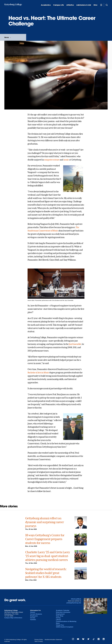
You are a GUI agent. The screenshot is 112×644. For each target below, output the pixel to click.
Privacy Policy (39, 639)
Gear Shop (60, 616)
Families (33, 620)
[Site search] (107, 5)
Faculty (33, 618)
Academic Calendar (63, 610)
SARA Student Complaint (65, 627)
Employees (34, 616)
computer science (52, 160)
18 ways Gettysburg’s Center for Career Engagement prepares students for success (45, 539)
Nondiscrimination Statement (53, 639)
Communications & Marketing (66, 621)
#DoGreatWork (76, 599)
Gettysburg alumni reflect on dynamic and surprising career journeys (44, 522)
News (7, 37)
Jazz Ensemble (75, 344)
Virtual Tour (60, 625)
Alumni (33, 612)
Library (58, 620)
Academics (46, 5)
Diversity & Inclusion (63, 612)
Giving (58, 618)
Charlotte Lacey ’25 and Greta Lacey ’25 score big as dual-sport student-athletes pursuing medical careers (47, 556)
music (66, 160)
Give (95, 5)
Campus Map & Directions (13, 618)
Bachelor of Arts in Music (38, 373)
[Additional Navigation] (101, 5)
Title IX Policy (68, 639)
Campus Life (59, 5)
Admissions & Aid (84, 5)
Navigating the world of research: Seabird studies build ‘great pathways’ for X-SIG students (46, 573)
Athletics (70, 5)
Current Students (36, 614)
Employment (60, 614)
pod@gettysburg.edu (74, 603)
